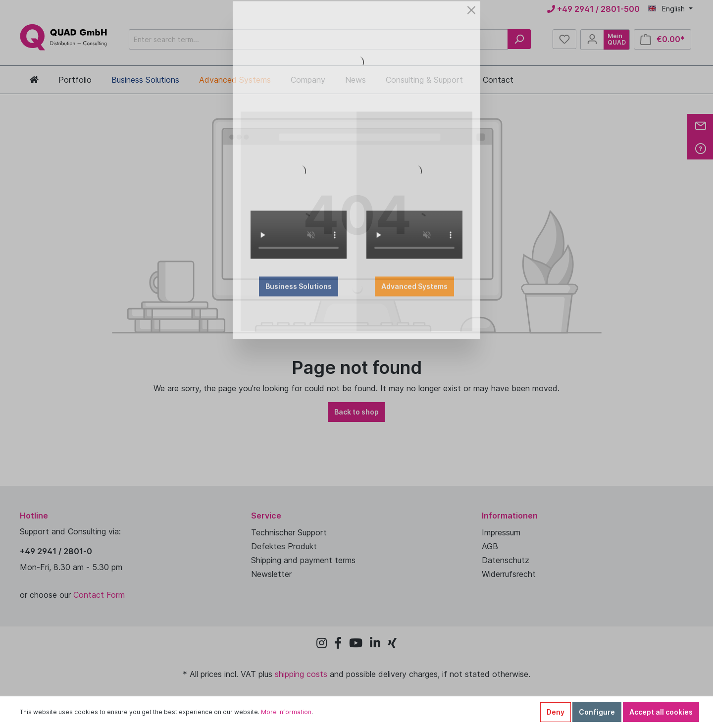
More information (286, 712)
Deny (556, 712)
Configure (597, 712)
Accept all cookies (661, 712)
